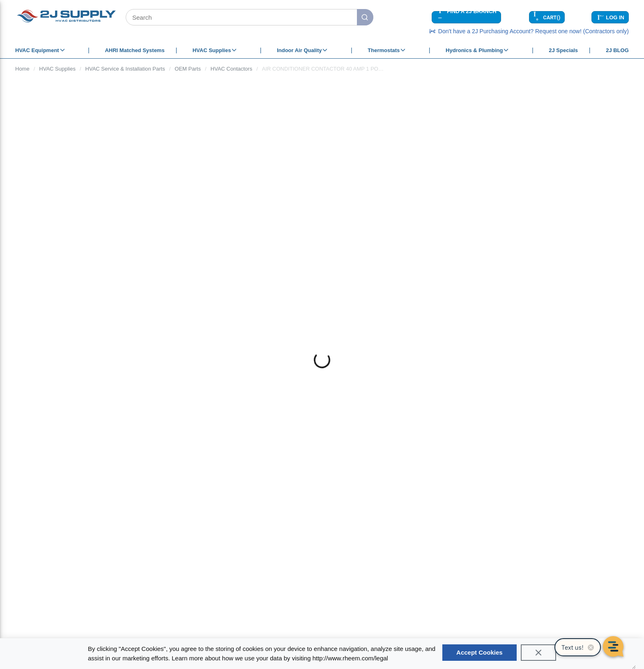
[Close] (538, 653)
